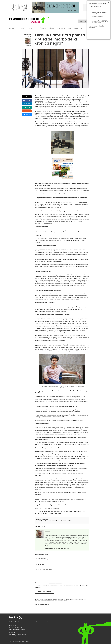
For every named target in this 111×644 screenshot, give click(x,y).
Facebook (28, 100)
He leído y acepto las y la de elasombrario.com (100, 625)
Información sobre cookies (17, 629)
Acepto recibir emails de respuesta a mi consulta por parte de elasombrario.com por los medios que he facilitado (100, 618)
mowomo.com (25, 641)
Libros (31, 28)
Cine (70, 28)
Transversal (78, 28)
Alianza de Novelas (42, 521)
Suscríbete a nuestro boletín (98, 607)
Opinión (22, 28)
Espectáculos (40, 28)
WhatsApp (28, 107)
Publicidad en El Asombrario (18, 634)
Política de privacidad (16, 627)
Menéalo (27, 111)
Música (51, 28)
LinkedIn (28, 104)
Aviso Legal (13, 626)
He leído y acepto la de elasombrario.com (54, 583)
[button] (29, 20)
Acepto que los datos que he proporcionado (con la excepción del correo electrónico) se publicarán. (62, 587)
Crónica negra (52, 521)
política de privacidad (55, 583)
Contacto (12, 632)
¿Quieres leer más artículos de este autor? (57, 548)
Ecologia (12, 28)
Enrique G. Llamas (61, 521)
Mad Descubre (89, 28)
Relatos (99, 28)
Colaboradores (14, 636)
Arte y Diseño (61, 28)
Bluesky (27, 115)
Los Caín (69, 521)
